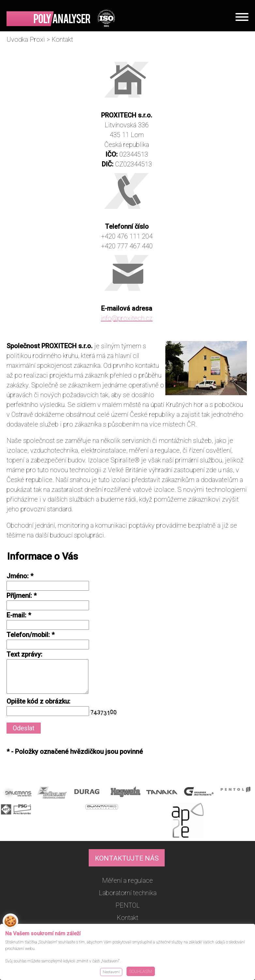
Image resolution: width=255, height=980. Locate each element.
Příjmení (18, 596)
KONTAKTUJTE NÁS (127, 858)
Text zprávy (24, 654)
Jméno (17, 576)
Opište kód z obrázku (38, 701)
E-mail (16, 615)
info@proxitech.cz (127, 318)
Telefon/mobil (27, 635)
